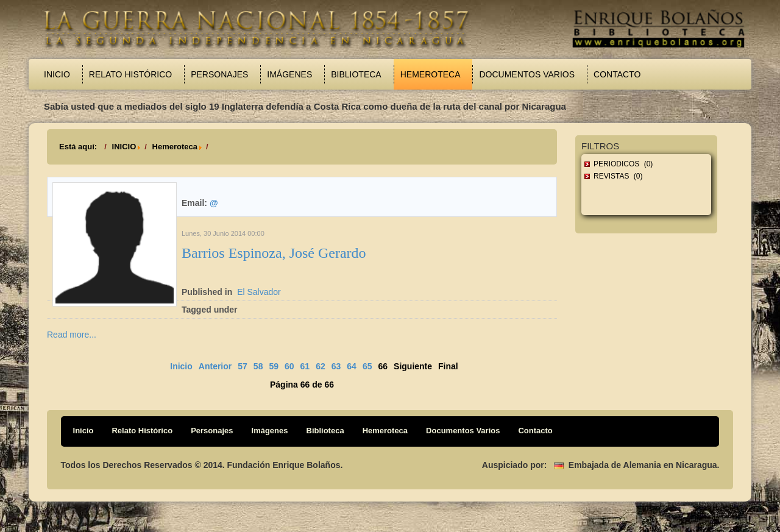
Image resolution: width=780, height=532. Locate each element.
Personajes (219, 74)
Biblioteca (356, 74)
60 (289, 366)
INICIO (124, 147)
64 (352, 366)
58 (258, 366)
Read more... (72, 335)
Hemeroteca (431, 74)
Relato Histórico (130, 74)
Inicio (57, 74)
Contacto (617, 74)
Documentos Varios (527, 74)
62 (321, 366)
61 (305, 366)
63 (336, 366)
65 (367, 366)
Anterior (215, 366)
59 (274, 366)
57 (243, 366)
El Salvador (259, 292)
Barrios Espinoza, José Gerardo (274, 253)
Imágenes (289, 74)
